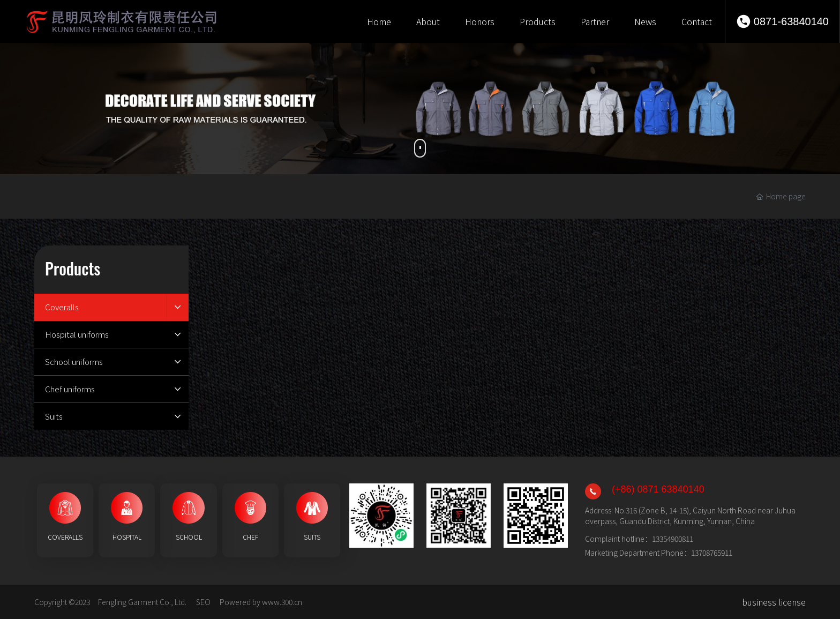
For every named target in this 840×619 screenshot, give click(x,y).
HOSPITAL (127, 537)
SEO (203, 602)
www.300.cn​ (282, 602)
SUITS (312, 537)
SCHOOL (189, 537)
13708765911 (712, 553)
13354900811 (673, 539)
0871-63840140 (791, 21)
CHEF (250, 537)
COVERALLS (65, 537)
